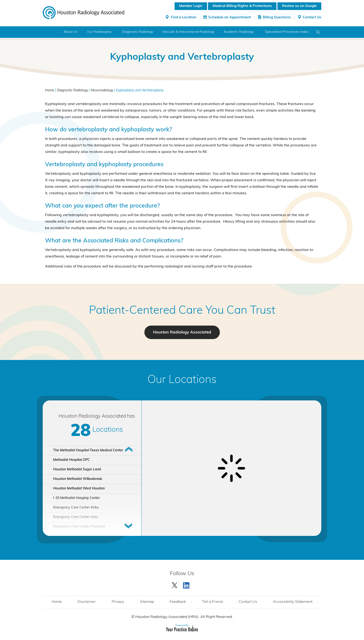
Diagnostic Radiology (138, 32)
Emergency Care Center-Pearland (79, 527)
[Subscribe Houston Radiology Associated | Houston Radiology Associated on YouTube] (187, 584)
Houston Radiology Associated (182, 332)
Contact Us (312, 18)
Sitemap (147, 602)
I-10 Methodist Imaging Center (76, 498)
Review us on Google (299, 6)
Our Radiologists (99, 32)
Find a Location (184, 18)
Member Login (191, 6)
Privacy (118, 602)
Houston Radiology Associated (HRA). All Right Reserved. (184, 617)
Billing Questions (277, 18)
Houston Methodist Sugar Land (77, 470)
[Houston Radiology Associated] (83, 12)
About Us (71, 32)
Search (318, 32)
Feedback (178, 602)
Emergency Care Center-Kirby (76, 508)
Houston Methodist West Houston (79, 489)
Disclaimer (87, 602)
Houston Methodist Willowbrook (78, 479)
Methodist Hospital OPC (71, 460)
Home (51, 32)
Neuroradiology (102, 91)
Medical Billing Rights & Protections (242, 6)
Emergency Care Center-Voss (76, 517)
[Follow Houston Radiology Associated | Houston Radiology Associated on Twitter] (175, 584)
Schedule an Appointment (230, 18)
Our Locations (182, 380)
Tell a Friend (212, 602)
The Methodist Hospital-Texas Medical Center (88, 450)
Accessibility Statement (293, 602)
